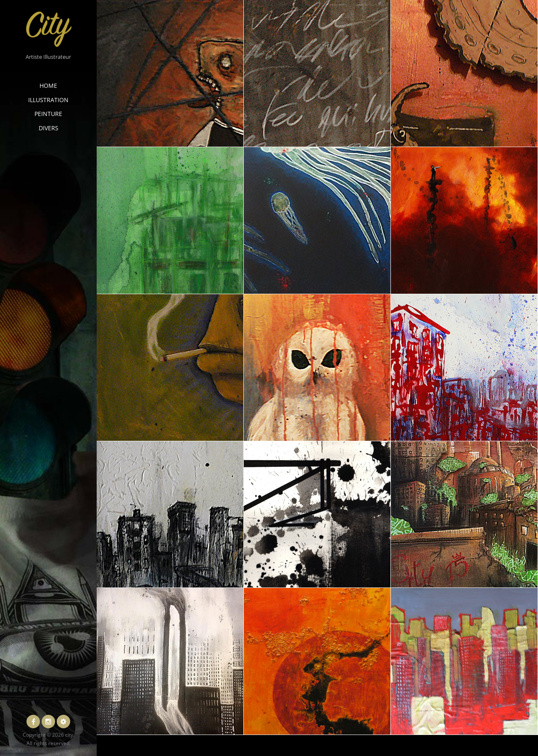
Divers (49, 128)
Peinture (48, 114)
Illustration (48, 100)
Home (48, 86)
